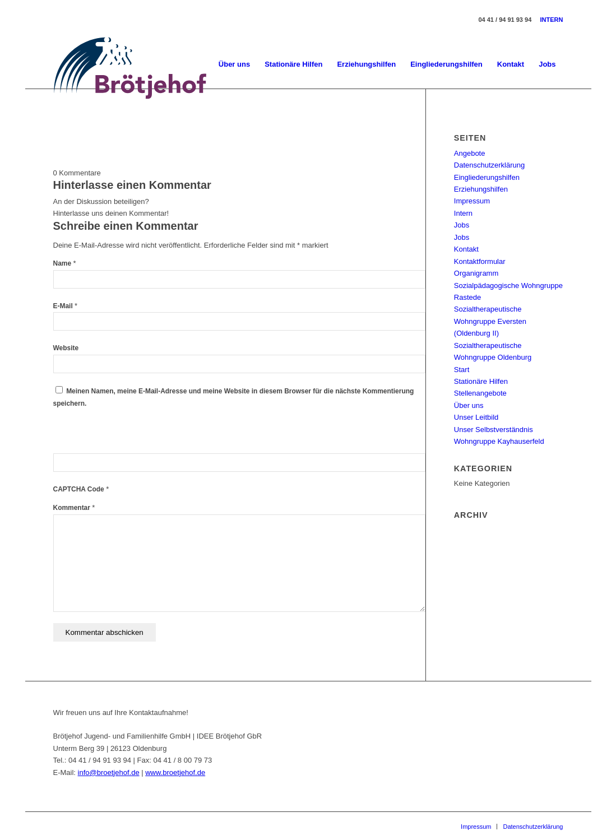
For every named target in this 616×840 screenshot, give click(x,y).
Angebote (470, 153)
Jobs (462, 225)
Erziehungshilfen (481, 189)
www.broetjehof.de (175, 772)
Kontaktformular (480, 261)
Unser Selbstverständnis (494, 430)
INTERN (552, 20)
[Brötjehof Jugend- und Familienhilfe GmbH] (131, 64)
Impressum (472, 201)
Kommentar (74, 508)
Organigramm (476, 273)
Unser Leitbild (476, 417)
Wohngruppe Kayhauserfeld (499, 441)
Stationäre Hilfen (481, 381)
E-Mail (66, 306)
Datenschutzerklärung (489, 165)
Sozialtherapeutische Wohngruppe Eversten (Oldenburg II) (490, 321)
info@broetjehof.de (109, 772)
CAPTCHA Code (79, 489)
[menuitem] (234, 64)
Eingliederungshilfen (487, 177)
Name (65, 263)
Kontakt (466, 249)
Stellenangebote (480, 393)
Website (66, 348)
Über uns (469, 405)
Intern (463, 213)
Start (462, 370)
